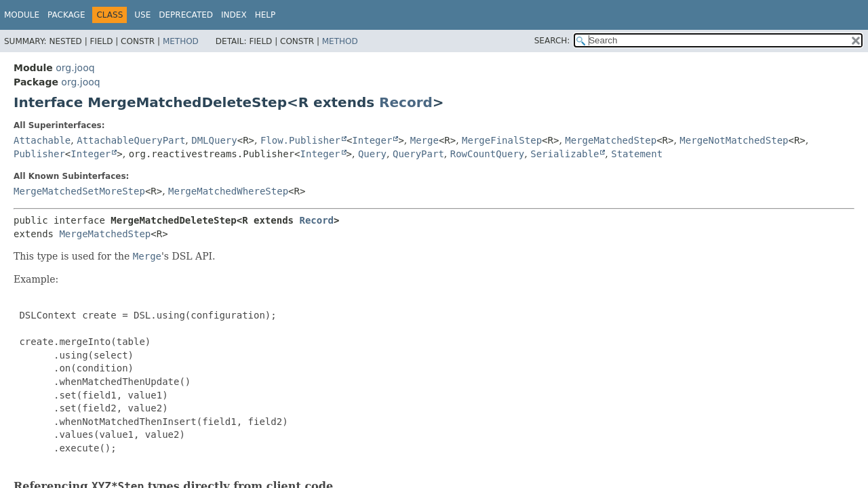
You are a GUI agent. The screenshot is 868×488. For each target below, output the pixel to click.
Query (372, 154)
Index (234, 15)
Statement (637, 154)
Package (66, 15)
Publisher (39, 154)
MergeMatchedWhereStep (228, 191)
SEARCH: (552, 41)
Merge (425, 140)
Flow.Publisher (300, 140)
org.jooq (75, 68)
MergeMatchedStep (611, 140)
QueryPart (418, 154)
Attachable (42, 140)
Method (181, 41)
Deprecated (186, 15)
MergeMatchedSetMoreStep (79, 191)
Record (406, 102)
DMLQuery (214, 140)
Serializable (565, 154)
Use (142, 15)
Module (22, 15)
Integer (372, 140)
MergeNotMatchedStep (734, 140)
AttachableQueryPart (131, 140)
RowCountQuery (488, 154)
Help (265, 15)
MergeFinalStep (502, 140)
